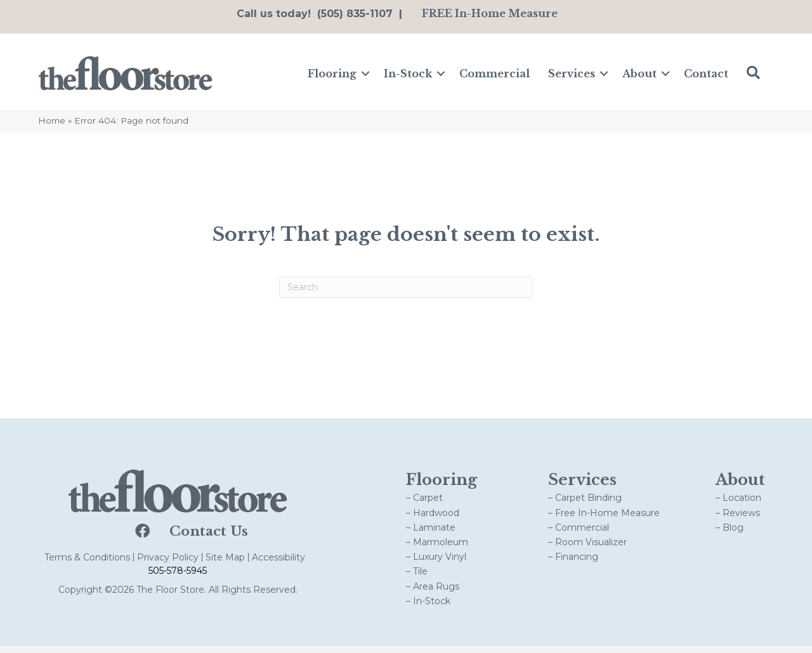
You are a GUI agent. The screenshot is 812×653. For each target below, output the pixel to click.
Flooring (332, 77)
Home (52, 127)
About (639, 77)
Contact (706, 77)
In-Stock (408, 77)
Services (572, 77)
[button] (365, 77)
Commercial (494, 77)
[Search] (406, 294)
